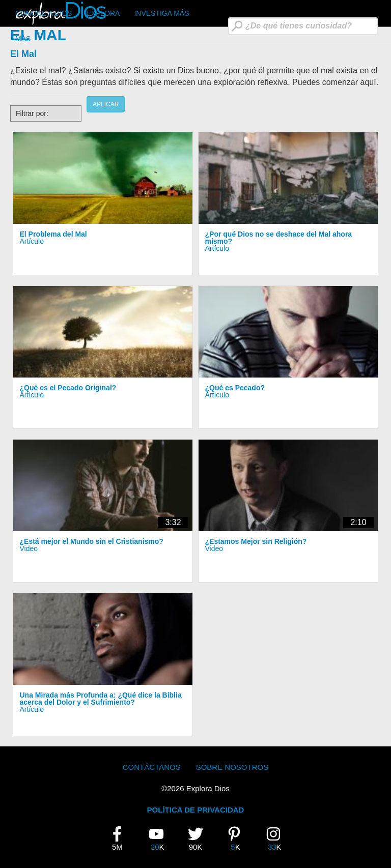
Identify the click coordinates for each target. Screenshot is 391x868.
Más (23, 39)
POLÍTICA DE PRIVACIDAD (196, 810)
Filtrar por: (32, 113)
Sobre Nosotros (232, 767)
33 (277, 838)
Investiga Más (161, 13)
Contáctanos (152, 767)
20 (160, 838)
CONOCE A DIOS (44, 13)
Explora (103, 13)
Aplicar (106, 104)
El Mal (23, 54)
